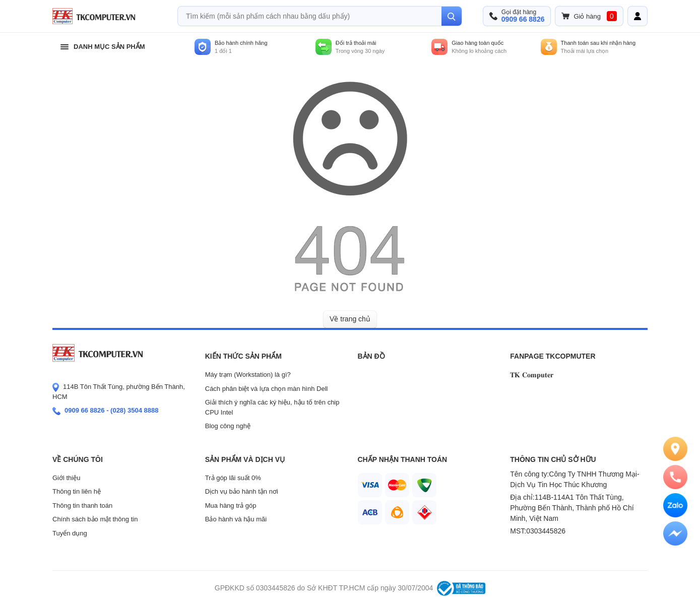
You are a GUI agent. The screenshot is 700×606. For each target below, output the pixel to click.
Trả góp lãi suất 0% (233, 478)
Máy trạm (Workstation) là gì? (248, 375)
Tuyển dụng (70, 533)
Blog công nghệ (228, 426)
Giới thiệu (66, 478)
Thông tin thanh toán (82, 506)
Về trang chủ (350, 319)
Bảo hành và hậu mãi (236, 519)
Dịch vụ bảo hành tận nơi (242, 491)
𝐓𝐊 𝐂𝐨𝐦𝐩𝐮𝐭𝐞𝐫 (532, 375)
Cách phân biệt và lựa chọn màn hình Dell (267, 389)
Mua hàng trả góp (231, 506)
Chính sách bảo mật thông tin (95, 519)
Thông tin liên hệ (77, 491)
